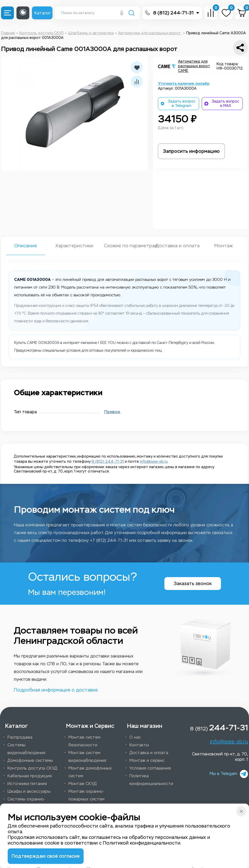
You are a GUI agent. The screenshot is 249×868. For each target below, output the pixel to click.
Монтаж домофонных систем (90, 772)
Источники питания (27, 784)
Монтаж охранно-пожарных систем (86, 795)
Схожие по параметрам (124, 246)
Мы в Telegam (229, 774)
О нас (135, 737)
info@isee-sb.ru (154, 462)
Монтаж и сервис (147, 760)
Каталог (43, 13)
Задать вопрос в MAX (222, 104)
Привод (112, 412)
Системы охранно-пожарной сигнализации (32, 803)
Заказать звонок (193, 584)
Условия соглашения (150, 768)
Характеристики (74, 246)
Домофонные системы (30, 760)
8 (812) (219, 728)
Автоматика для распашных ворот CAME (194, 66)
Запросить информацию (191, 151)
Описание (26, 246)
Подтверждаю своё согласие (46, 856)
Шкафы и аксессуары (29, 791)
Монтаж (224, 246)
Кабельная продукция (30, 776)
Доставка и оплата (175, 246)
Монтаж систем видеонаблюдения (87, 757)
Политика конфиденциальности (151, 780)
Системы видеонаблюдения (26, 749)
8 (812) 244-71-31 (173, 13)
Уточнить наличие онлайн (184, 83)
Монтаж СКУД (83, 784)
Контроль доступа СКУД (32, 768)
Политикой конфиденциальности (142, 843)
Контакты (139, 745)
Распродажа (20, 737)
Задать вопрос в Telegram (178, 104)
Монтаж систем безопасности (84, 741)
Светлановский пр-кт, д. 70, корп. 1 (220, 757)
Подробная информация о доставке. (56, 690)
